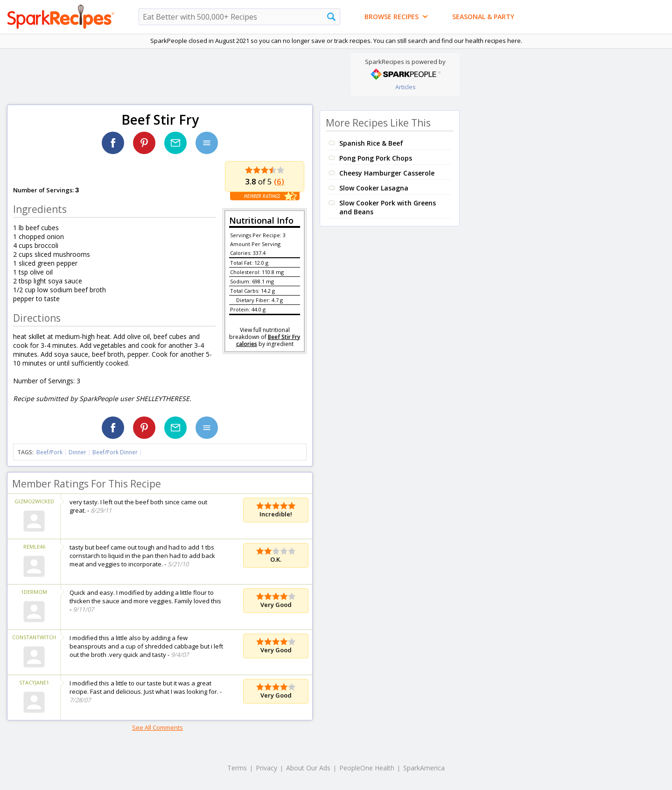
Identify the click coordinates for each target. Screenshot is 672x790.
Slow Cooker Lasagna (374, 188)
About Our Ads (308, 768)
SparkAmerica (424, 768)
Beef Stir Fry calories (268, 340)
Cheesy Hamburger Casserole (387, 173)
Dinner (77, 452)
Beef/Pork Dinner (115, 452)
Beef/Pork (49, 452)
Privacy (266, 768)
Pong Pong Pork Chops (376, 158)
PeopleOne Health (367, 768)
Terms (237, 768)
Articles (406, 87)
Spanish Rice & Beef (371, 143)
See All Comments (157, 727)
